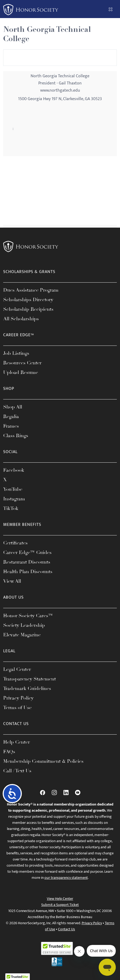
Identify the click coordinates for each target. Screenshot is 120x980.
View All (12, 581)
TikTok (11, 508)
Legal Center (17, 669)
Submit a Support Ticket (60, 905)
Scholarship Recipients (28, 309)
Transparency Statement (30, 679)
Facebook (14, 470)
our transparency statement (66, 878)
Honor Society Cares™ (28, 616)
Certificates (15, 543)
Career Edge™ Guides (27, 552)
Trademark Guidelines (27, 688)
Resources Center (22, 363)
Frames (11, 426)
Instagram (14, 499)
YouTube (13, 489)
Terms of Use (17, 708)
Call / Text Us (17, 771)
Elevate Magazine (22, 635)
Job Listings (16, 353)
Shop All (13, 407)
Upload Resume (21, 372)
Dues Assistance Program (31, 290)
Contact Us (67, 929)
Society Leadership (24, 625)
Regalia (11, 416)
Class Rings (16, 436)
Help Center (16, 742)
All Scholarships (21, 319)
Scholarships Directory (28, 300)
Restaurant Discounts (27, 562)
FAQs (9, 752)
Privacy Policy (18, 698)
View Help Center (60, 899)
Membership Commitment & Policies (43, 761)
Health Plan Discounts (28, 572)
